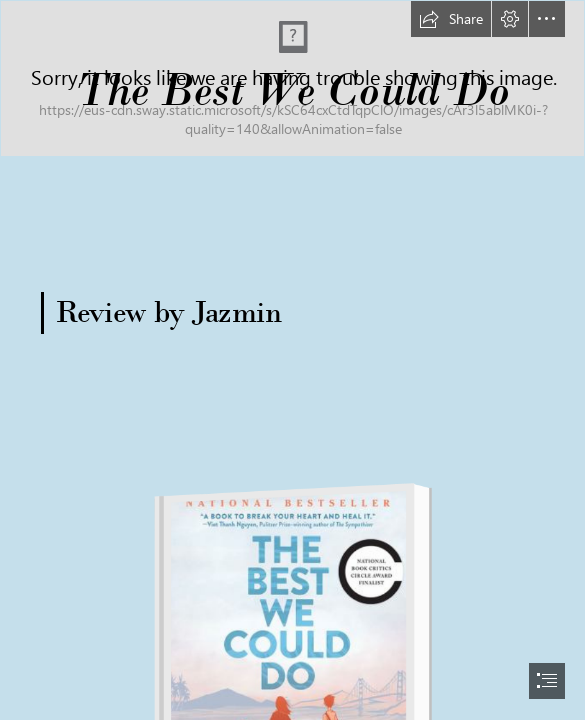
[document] (292, 360)
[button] (451, 19)
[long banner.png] (292, 78)
